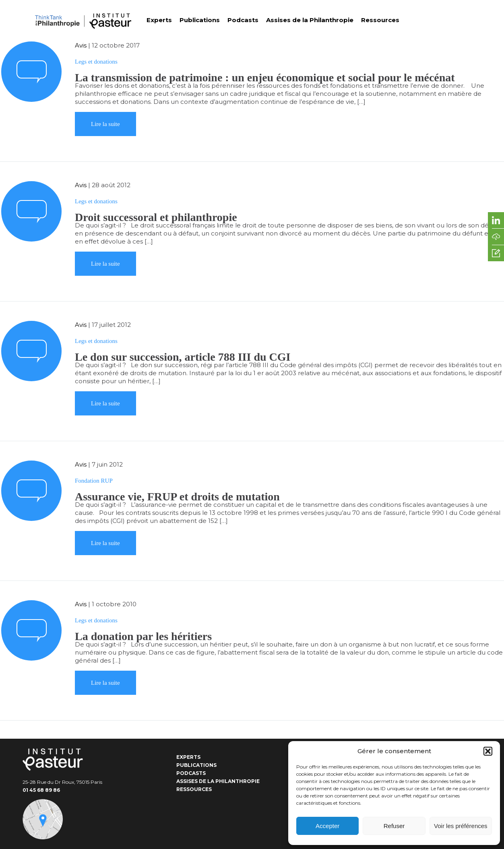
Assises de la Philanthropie (310, 20)
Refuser (394, 826)
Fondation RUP (94, 481)
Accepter (327, 826)
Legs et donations (96, 62)
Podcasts (243, 20)
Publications (200, 20)
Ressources (380, 20)
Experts (159, 20)
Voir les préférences (461, 826)
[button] (488, 751)
